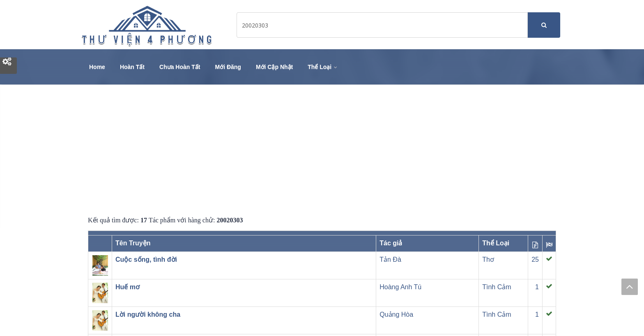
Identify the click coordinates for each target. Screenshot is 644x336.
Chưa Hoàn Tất (180, 67)
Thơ (488, 259)
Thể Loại (323, 67)
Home (97, 67)
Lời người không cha (148, 314)
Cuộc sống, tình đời (146, 259)
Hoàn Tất (132, 67)
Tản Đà (390, 259)
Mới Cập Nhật (274, 67)
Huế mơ (128, 287)
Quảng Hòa (396, 314)
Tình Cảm (497, 287)
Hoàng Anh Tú (400, 287)
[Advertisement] (322, 150)
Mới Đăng (228, 67)
